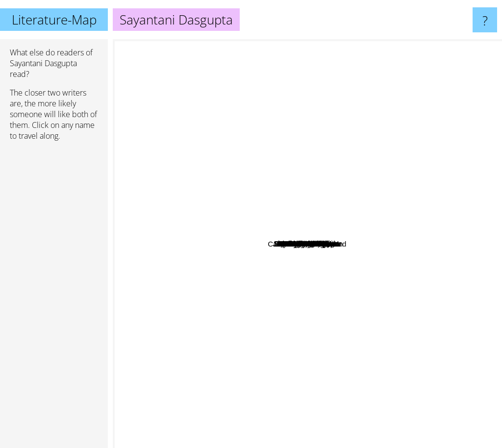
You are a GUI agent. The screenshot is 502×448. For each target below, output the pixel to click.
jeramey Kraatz (322, 143)
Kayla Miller (259, 245)
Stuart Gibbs (315, 71)
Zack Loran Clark (375, 277)
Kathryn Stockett (162, 310)
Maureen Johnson (440, 304)
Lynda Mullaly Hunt (409, 137)
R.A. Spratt (212, 199)
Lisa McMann (391, 319)
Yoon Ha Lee (415, 225)
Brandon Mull (171, 238)
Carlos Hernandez (323, 200)
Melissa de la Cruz (385, 361)
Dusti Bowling (362, 204)
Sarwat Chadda (308, 212)
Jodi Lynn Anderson (244, 275)
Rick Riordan (338, 441)
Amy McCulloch (334, 260)
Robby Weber (277, 264)
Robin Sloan (288, 112)
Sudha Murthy (286, 125)
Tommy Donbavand (264, 295)
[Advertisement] (54, 299)
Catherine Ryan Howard (212, 299)
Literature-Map (54, 20)
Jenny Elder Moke (311, 329)
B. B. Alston (266, 309)
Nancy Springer (223, 216)
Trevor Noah (225, 230)
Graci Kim (337, 217)
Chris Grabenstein (210, 154)
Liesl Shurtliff (219, 240)
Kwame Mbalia (334, 173)
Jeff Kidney (365, 289)
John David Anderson (358, 236)
